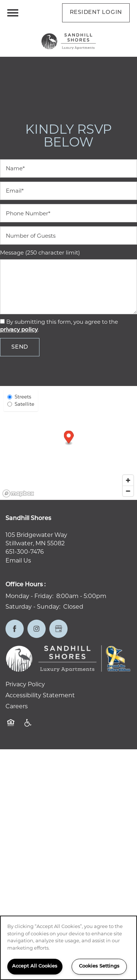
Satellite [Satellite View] (21, 404)
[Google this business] (58, 629)
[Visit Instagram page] (37, 629)
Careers (17, 706)
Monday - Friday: (29, 596)
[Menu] (13, 13)
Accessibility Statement (40, 695)
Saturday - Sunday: (33, 607)
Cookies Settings (99, 966)
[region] (68, 948)
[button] (96, 13)
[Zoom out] (128, 491)
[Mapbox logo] (18, 493)
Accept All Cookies (35, 966)
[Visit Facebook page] (15, 629)
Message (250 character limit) (40, 253)
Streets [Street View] (19, 397)
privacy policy (19, 330)
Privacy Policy (25, 684)
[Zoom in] (128, 480)
